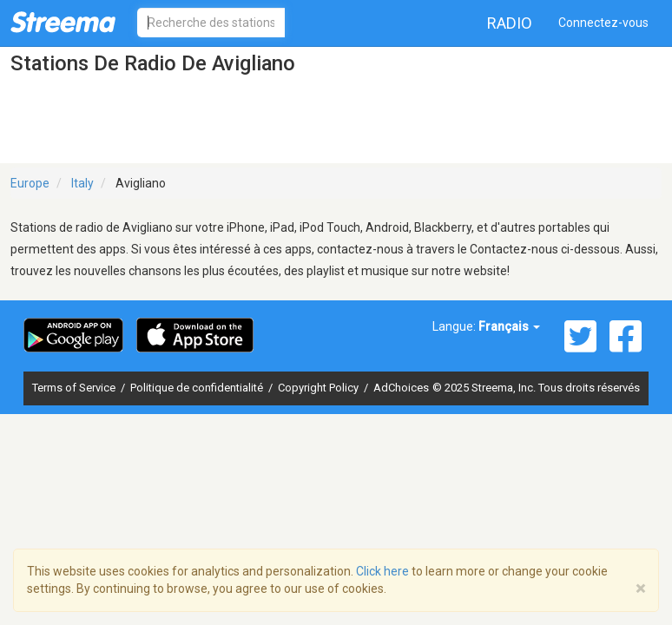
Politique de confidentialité (198, 388)
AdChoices (401, 388)
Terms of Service (75, 388)
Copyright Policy (320, 388)
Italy (82, 183)
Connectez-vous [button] (603, 23)
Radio (510, 23)
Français (509, 326)
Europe (30, 183)
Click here (382, 571)
